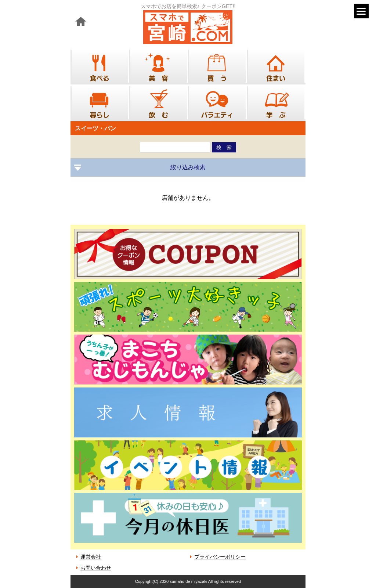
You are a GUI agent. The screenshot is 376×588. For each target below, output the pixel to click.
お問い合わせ (96, 568)
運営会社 (91, 557)
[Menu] (361, 11)
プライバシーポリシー (220, 557)
